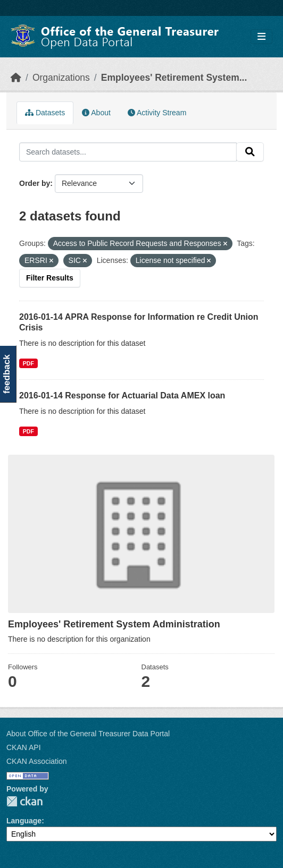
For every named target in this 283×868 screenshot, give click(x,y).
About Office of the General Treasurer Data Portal (88, 734)
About (96, 113)
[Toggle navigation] (261, 37)
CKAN (24, 801)
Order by (35, 183)
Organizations (61, 78)
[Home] (16, 78)
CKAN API (24, 747)
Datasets (45, 113)
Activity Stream (157, 113)
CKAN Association (37, 761)
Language (24, 821)
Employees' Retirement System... (174, 78)
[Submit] (250, 152)
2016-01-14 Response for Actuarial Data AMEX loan (122, 395)
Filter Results (50, 278)
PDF (28, 431)
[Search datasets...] (128, 152)
